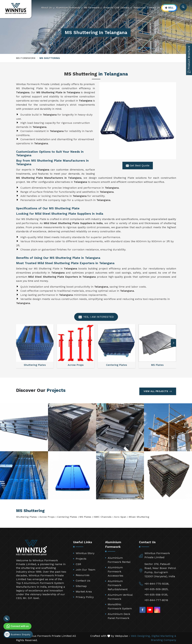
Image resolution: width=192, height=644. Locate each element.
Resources (140, 8)
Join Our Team (85, 570)
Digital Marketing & (164, 636)
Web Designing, (141, 636)
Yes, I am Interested (96, 317)
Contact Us (154, 8)
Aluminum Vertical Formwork (120, 597)
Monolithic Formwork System (120, 606)
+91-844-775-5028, (157, 584)
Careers (127, 8)
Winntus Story (85, 553)
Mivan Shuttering (139, 517)
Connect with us (17, 626)
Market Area (84, 592)
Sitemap (81, 586)
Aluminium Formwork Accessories (115, 572)
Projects (108, 8)
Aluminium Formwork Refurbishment (118, 585)
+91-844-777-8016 (156, 600)
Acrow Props (47, 517)
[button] (174, 343)
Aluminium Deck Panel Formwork (119, 616)
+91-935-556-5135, (156, 595)
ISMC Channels (103, 517)
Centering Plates (67, 517)
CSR (117, 8)
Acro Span (120, 517)
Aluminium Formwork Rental (119, 560)
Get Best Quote (138, 166)
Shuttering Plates (26, 517)
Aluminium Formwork (69, 8)
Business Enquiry (17, 634)
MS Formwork (93, 8)
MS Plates (85, 517)
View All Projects (158, 391)
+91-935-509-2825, (156, 589)
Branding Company (164, 640)
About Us (48, 8)
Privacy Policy (85, 597)
